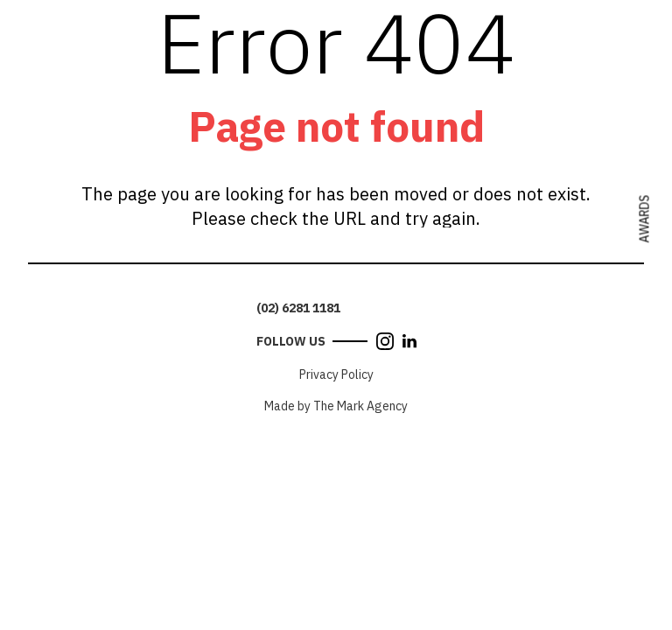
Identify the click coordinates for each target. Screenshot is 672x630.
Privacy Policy (336, 374)
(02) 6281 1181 (298, 308)
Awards (645, 219)
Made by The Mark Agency (336, 406)
